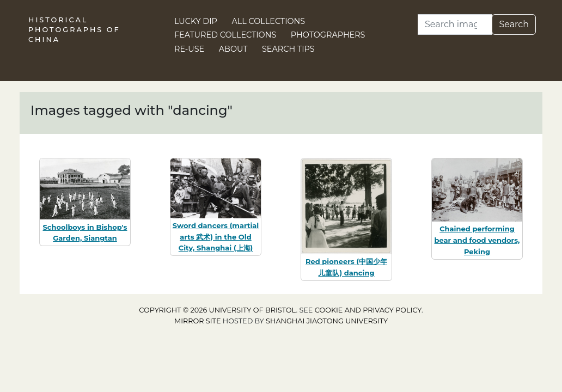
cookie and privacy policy (368, 310)
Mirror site (198, 321)
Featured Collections (225, 35)
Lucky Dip (196, 21)
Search (514, 24)
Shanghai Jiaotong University (327, 321)
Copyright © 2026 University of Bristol (217, 310)
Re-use (189, 49)
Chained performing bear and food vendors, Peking (477, 240)
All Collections (269, 21)
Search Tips (288, 49)
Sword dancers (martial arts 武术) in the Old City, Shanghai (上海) (216, 237)
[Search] (455, 24)
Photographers (328, 35)
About (233, 49)
